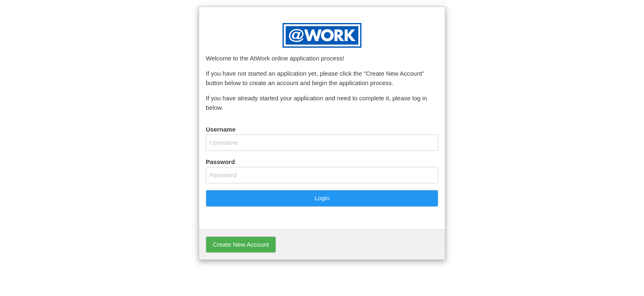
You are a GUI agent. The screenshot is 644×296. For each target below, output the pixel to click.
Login (322, 198)
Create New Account (241, 244)
